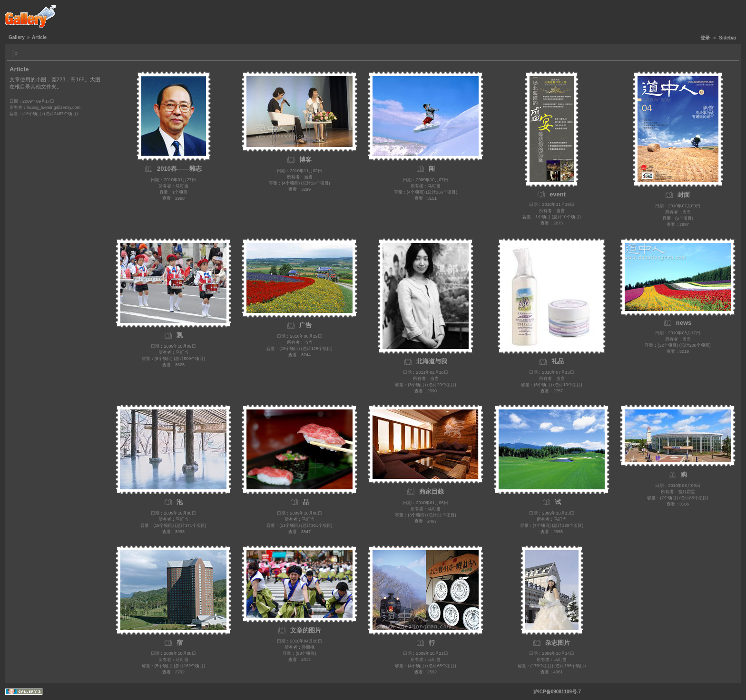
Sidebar (728, 38)
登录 (705, 38)
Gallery (17, 37)
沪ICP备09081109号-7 (557, 692)
